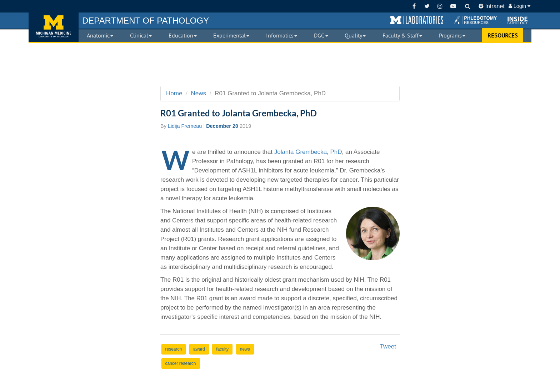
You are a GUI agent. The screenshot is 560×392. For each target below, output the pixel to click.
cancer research (181, 363)
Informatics (282, 35)
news (245, 349)
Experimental (231, 35)
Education (183, 35)
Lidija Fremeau (185, 126)
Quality (355, 35)
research (174, 349)
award (199, 349)
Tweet (388, 346)
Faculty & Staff (402, 35)
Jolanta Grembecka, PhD (308, 152)
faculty (222, 349)
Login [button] (519, 6)
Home (174, 93)
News (199, 93)
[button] (417, 20)
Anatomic (100, 35)
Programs (452, 35)
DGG (321, 35)
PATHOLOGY (146, 21)
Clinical (141, 35)
